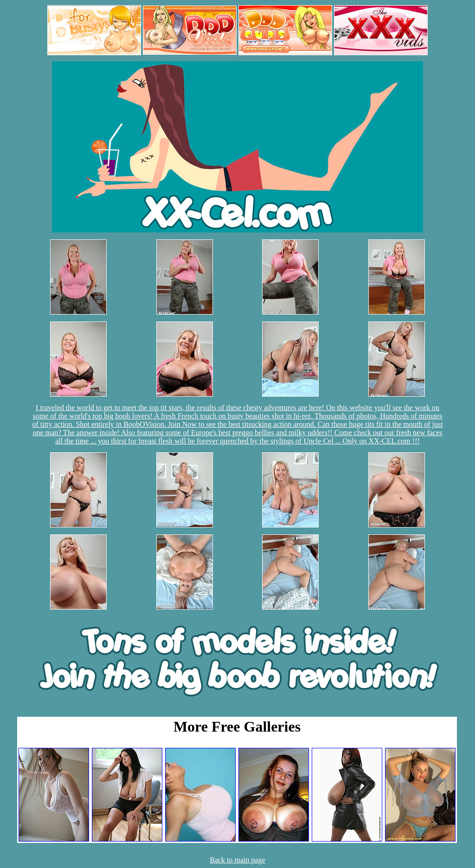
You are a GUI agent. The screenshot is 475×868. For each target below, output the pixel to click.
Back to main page (237, 860)
